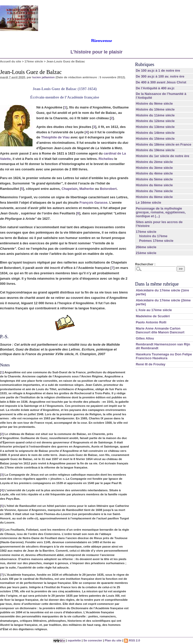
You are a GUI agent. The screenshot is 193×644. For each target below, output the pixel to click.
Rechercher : (145, 264)
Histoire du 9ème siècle (154, 103)
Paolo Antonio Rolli (151, 322)
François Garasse (94, 203)
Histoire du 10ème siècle (155, 109)
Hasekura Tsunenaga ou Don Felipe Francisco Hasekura (164, 356)
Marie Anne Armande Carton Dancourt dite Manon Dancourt (160, 330)
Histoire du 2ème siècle (154, 162)
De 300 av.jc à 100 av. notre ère (160, 76)
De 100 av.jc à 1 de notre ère (158, 70)
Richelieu (106, 159)
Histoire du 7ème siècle (154, 191)
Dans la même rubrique (157, 284)
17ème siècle (34, 61)
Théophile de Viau (55, 137)
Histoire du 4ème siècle (154, 173)
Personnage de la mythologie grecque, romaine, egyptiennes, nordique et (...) (161, 212)
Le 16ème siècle (148, 203)
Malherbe (87, 189)
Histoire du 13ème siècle (155, 127)
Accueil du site (11, 61)
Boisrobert (108, 189)
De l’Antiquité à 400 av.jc (155, 88)
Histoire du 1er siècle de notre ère (162, 156)
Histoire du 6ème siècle (154, 185)
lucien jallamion (44, 77)
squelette (74, 640)
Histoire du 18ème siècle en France (163, 144)
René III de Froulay (151, 364)
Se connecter (93, 640)
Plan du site (113, 640)
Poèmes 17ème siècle (156, 241)
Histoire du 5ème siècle (154, 179)
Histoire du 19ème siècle (155, 150)
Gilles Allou (145, 338)
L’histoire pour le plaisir (96, 52)
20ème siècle (146, 247)
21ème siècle (146, 253)
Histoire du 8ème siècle (154, 197)
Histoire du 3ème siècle (154, 168)
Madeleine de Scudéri (153, 316)
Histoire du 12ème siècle (155, 121)
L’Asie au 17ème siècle (154, 310)
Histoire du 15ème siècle (155, 139)
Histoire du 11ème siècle (155, 115)
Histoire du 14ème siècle (155, 133)
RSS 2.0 (132, 640)
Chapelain (70, 189)
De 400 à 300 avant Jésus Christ (161, 82)
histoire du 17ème (153, 236)
